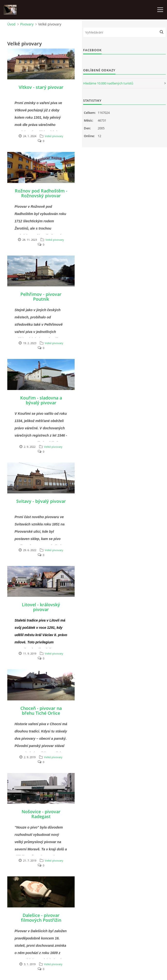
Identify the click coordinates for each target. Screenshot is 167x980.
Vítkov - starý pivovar (41, 87)
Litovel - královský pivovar (41, 607)
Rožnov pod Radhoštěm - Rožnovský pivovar (41, 193)
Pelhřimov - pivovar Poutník (41, 297)
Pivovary (27, 24)
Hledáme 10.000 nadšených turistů (108, 83)
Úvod (11, 24)
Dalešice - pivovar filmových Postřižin (41, 918)
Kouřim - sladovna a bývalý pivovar (41, 400)
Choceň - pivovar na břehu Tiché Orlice (41, 711)
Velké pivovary (54, 136)
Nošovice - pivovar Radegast (41, 814)
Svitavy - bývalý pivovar (41, 501)
